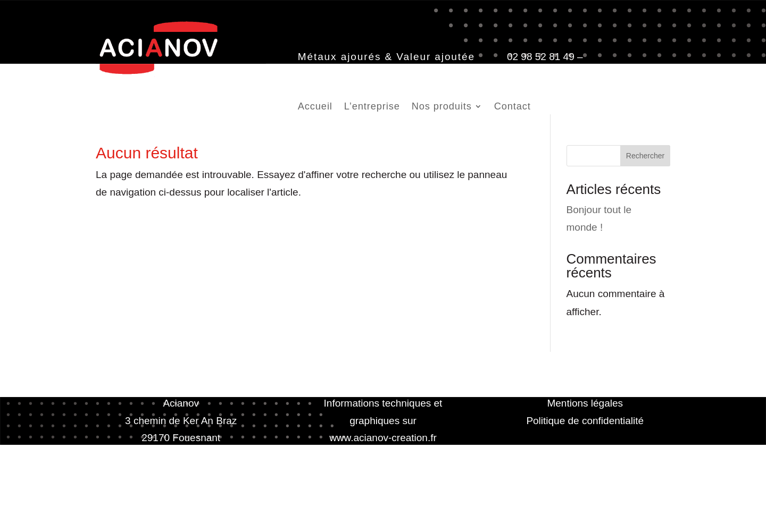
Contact (513, 107)
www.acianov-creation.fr (383, 438)
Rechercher (645, 156)
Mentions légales (585, 403)
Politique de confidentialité (585, 421)
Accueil (315, 107)
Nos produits (442, 107)
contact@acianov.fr (341, 74)
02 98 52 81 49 (541, 57)
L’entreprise (372, 107)
